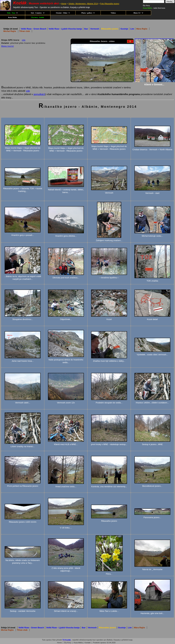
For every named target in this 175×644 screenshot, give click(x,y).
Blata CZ (139, 13)
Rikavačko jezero (110, 29)
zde (24, 40)
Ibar (86, 29)
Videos (113, 13)
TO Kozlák (67, 640)
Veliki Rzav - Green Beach (34, 29)
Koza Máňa (13, 17)
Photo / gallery (88, 13)
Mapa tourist (8, 46)
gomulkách (39, 94)
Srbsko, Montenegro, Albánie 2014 (83, 4)
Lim (132, 29)
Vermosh (95, 29)
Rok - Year (12, 13)
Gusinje (124, 29)
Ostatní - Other (63, 13)
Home (64, 4)
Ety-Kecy (68, 643)
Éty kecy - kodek (38, 17)
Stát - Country (38, 13)
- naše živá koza (154, 8)
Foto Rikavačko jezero (110, 4)
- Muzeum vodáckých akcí (36, 3)
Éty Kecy (146, 5)
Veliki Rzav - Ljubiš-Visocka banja (65, 29)
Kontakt (87, 643)
